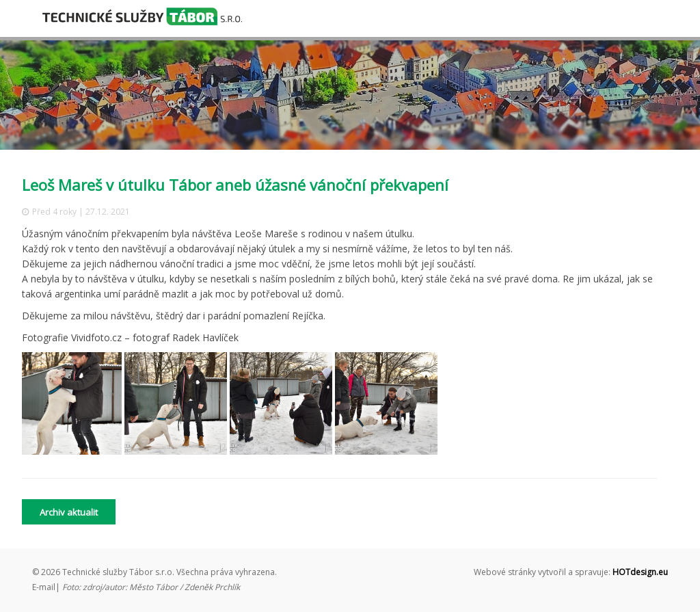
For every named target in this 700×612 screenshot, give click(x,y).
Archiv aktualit (69, 512)
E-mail (44, 587)
